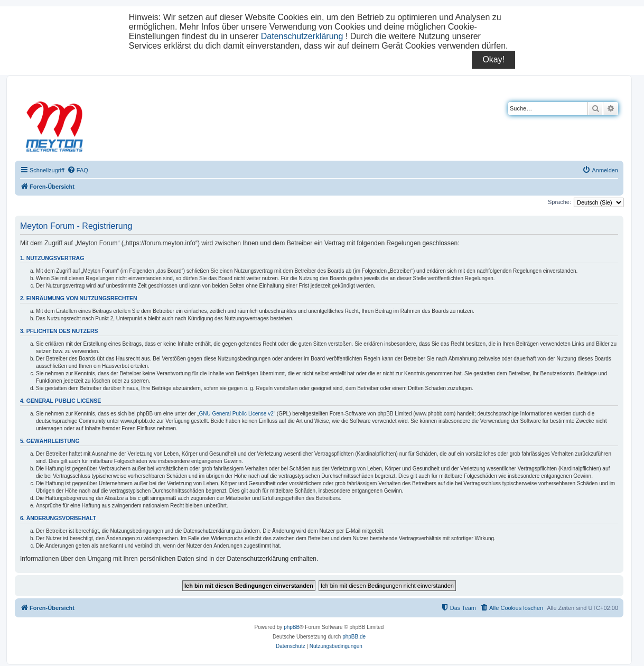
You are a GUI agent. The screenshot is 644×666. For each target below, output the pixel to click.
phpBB (292, 627)
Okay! (493, 59)
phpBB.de (354, 637)
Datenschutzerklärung (302, 36)
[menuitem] (78, 170)
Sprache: (559, 202)
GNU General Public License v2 (236, 414)
